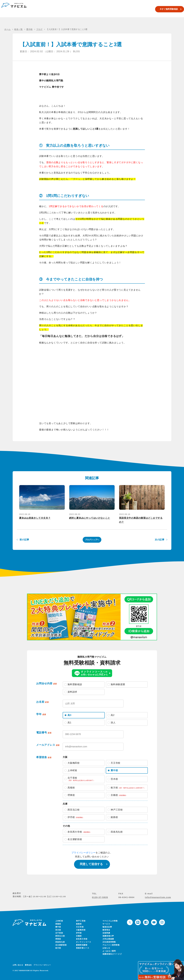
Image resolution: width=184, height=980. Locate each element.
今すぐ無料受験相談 (164, 9)
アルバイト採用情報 (111, 945)
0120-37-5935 (100, 897)
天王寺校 (80, 927)
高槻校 (58, 924)
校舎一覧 (90, 9)
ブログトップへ (92, 540)
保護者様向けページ (112, 954)
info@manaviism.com (158, 897)
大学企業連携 (108, 939)
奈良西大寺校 (82, 939)
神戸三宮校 (81, 921)
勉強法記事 (107, 927)
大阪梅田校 (81, 930)
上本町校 (59, 921)
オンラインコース (84, 942)
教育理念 (106, 930)
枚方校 (58, 948)
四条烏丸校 (60, 942)
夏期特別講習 (103, 9)
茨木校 (58, 930)
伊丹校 (79, 933)
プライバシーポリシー (84, 853)
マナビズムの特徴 (110, 921)
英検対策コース (118, 9)
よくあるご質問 (109, 951)
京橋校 (79, 936)
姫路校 (79, 924)
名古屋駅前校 (61, 945)
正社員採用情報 (109, 942)
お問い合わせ (18, 965)
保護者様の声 (108, 936)
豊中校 (58, 927)
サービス (106, 924)
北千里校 (59, 933)
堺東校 (58, 939)
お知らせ (106, 948)
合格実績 (132, 9)
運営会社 (28, 965)
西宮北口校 (60, 936)
